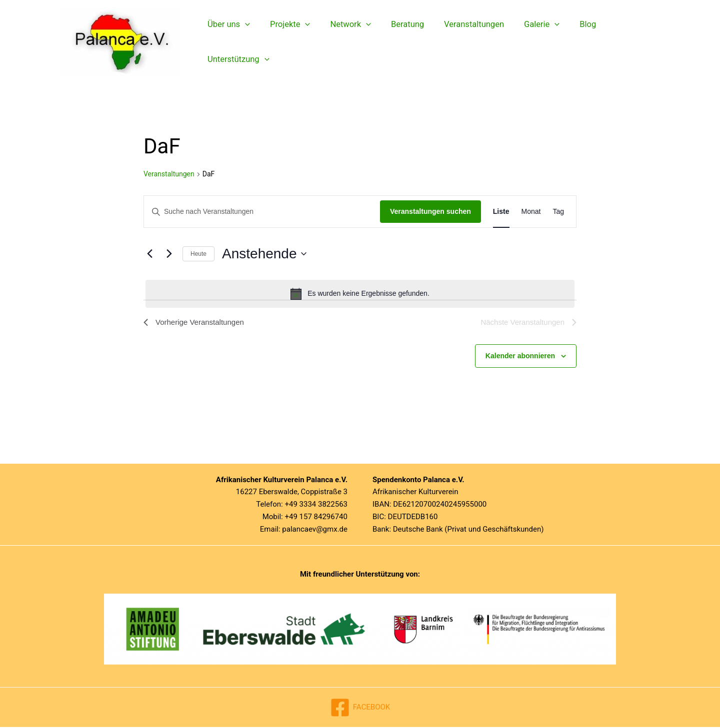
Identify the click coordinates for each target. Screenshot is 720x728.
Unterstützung (621, 42)
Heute (198, 254)
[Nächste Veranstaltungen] (169, 254)
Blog (565, 42)
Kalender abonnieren (520, 357)
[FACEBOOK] (360, 709)
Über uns (227, 42)
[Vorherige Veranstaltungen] (149, 254)
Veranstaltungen (458, 42)
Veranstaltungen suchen (430, 211)
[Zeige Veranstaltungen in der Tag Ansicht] (558, 212)
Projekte (285, 42)
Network (342, 42)
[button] (243, 42)
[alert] (360, 294)
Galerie (523, 42)
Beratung (395, 42)
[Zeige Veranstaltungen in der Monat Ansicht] (531, 212)
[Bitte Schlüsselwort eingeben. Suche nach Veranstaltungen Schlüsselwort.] (262, 212)
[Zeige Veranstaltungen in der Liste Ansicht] (501, 212)
